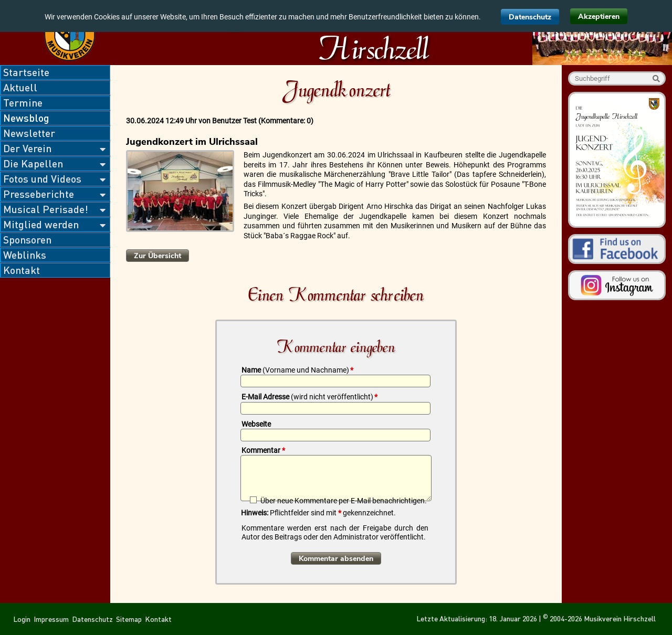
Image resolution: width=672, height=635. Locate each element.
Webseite (256, 424)
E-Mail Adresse (309, 397)
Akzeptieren (599, 17)
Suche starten (656, 78)
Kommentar (263, 450)
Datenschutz (530, 17)
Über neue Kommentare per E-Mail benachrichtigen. (344, 500)
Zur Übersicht (157, 256)
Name (297, 370)
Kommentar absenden (336, 559)
